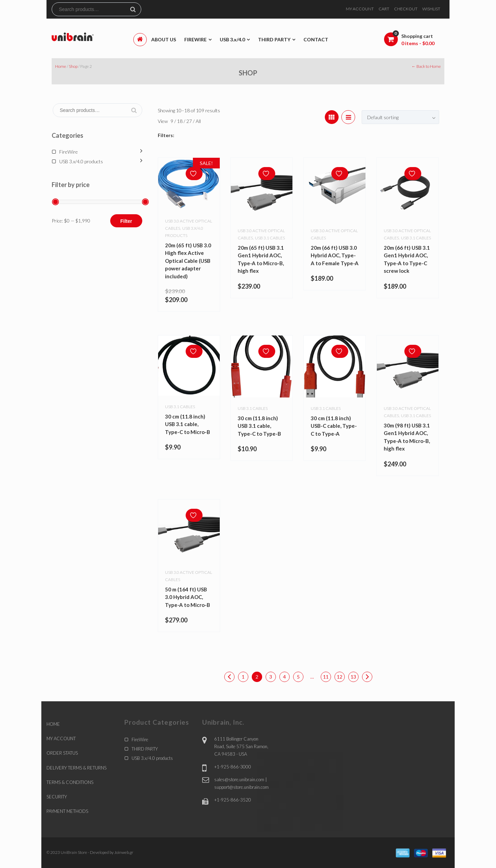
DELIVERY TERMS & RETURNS (76, 768)
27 (190, 121)
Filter (126, 221)
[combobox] (400, 117)
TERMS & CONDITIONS (70, 782)
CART (384, 9)
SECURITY (57, 797)
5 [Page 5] (298, 677)
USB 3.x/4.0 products (81, 161)
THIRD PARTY (145, 749)
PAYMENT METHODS (67, 811)
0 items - (418, 43)
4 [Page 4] (285, 677)
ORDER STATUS (62, 753)
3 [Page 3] (271, 677)
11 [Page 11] (326, 677)
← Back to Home (426, 66)
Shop (73, 66)
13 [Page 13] (353, 677)
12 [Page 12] (340, 677)
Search (136, 9)
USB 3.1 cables (270, 238)
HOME (53, 724)
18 (180, 121)
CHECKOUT (406, 9)
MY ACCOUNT (360, 9)
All (198, 121)
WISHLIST (431, 9)
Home (61, 66)
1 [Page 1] (243, 677)
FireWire (69, 152)
